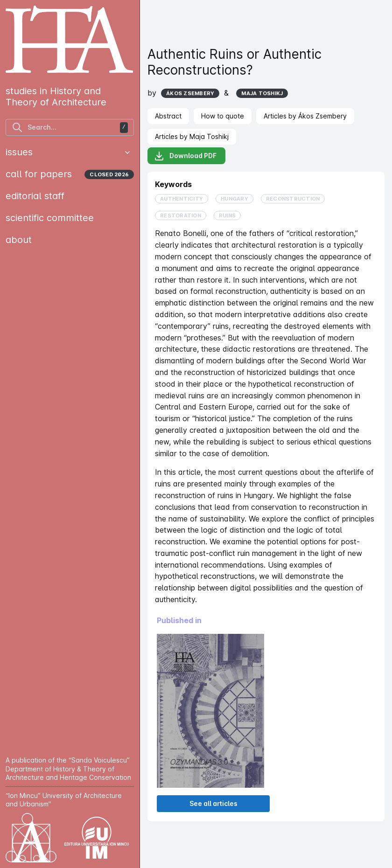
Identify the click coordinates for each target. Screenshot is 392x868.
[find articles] (70, 127)
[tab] (168, 116)
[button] (127, 153)
